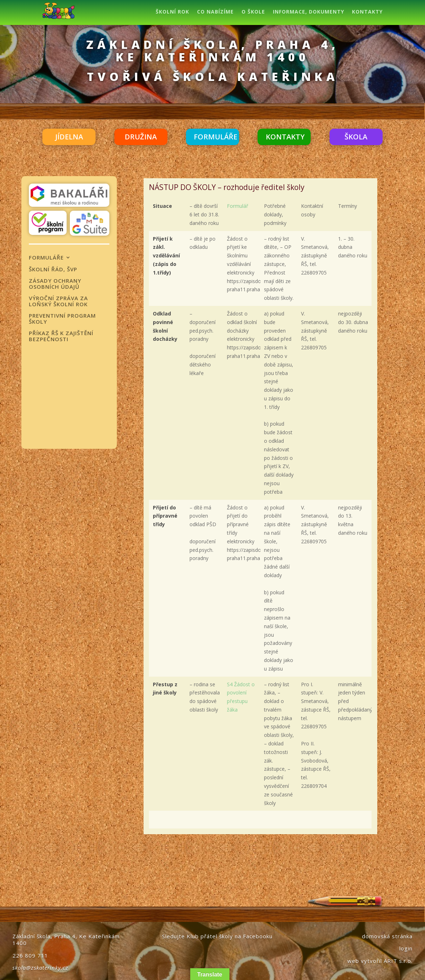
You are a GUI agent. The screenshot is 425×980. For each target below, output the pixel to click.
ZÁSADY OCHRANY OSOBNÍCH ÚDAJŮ (55, 284)
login (406, 948)
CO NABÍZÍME (215, 12)
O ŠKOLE (253, 12)
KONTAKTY (367, 12)
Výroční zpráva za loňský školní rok (58, 301)
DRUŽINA (141, 137)
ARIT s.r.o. (398, 961)
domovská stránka (387, 936)
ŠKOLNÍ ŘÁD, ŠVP (53, 270)
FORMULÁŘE (216, 137)
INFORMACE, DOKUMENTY (309, 12)
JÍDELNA (69, 137)
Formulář (238, 206)
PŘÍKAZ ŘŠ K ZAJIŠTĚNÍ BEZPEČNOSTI (61, 336)
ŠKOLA (356, 137)
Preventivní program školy (62, 319)
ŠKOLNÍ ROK (172, 12)
